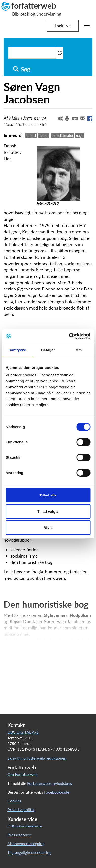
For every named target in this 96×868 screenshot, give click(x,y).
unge (80, 135)
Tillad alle (48, 495)
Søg (22, 69)
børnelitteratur (62, 135)
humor (44, 135)
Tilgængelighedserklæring (29, 852)
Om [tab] (79, 350)
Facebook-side (57, 792)
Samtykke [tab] (17, 350)
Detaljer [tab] (48, 350)
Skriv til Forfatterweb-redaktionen (37, 758)
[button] (58, 120)
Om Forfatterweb (22, 774)
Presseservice (19, 835)
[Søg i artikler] (32, 53)
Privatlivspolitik (21, 810)
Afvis (48, 527)
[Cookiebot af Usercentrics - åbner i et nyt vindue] (69, 336)
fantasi (31, 135)
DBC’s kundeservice (25, 826)
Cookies (14, 801)
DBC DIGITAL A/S (23, 732)
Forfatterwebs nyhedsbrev (50, 783)
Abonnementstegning (26, 843)
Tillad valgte (48, 511)
